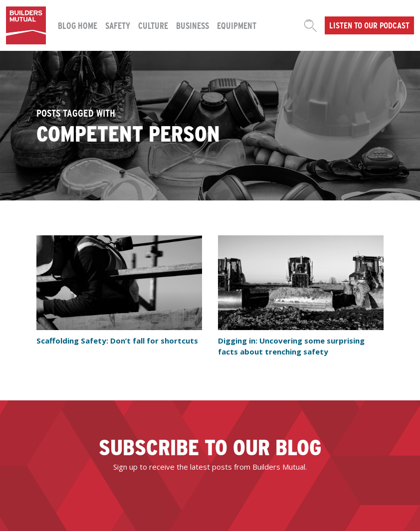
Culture (153, 25)
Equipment (237, 25)
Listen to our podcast (369, 25)
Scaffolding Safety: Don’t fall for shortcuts (117, 341)
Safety (118, 25)
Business (193, 25)
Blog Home (78, 25)
